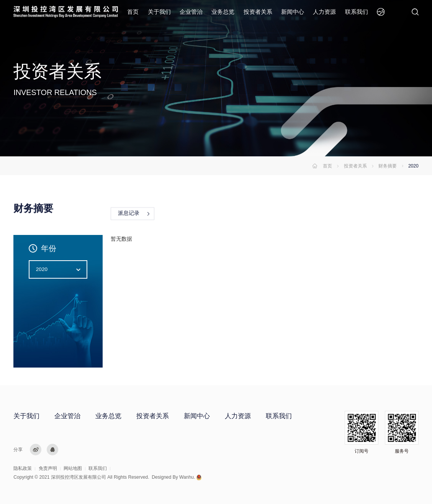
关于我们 (159, 12)
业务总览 (223, 12)
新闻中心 (293, 12)
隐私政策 (23, 468)
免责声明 (48, 468)
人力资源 (324, 12)
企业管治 (191, 12)
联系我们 (357, 12)
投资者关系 (258, 12)
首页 (133, 12)
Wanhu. (187, 477)
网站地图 (73, 468)
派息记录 (129, 214)
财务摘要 (388, 166)
